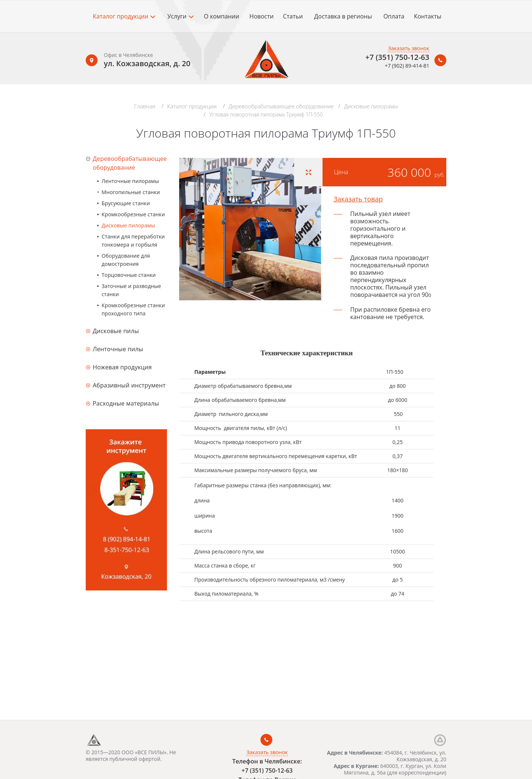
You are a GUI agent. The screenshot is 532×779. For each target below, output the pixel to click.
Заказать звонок (409, 48)
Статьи (293, 16)
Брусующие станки (126, 203)
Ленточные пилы (118, 349)
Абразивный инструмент (129, 385)
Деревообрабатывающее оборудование (281, 106)
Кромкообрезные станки (133, 214)
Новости (262, 16)
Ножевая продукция (122, 367)
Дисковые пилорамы (371, 106)
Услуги (180, 16)
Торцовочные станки (129, 275)
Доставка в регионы (343, 16)
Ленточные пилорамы (130, 181)
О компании (222, 16)
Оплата (394, 16)
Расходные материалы (126, 403)
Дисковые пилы (116, 331)
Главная (145, 106)
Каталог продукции (124, 16)
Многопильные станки (131, 192)
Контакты (427, 16)
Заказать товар (358, 199)
